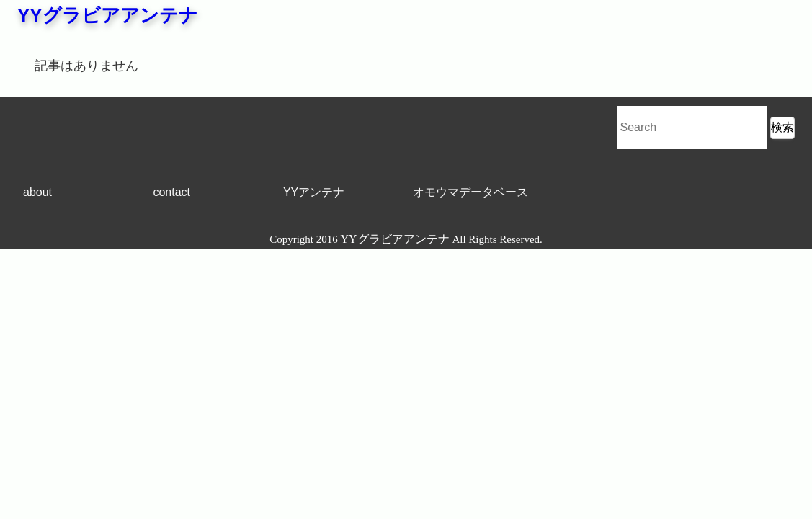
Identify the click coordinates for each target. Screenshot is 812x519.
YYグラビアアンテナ (108, 15)
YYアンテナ (314, 192)
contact (171, 192)
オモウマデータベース (470, 192)
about (37, 192)
